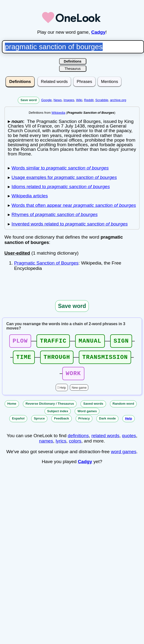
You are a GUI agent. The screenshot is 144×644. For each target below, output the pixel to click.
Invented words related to (70, 224)
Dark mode (107, 423)
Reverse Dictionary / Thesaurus (50, 408)
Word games (87, 415)
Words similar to (60, 168)
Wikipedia (58, 113)
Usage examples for (64, 177)
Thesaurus (72, 69)
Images (69, 100)
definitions (78, 440)
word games (124, 456)
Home (12, 408)
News (58, 100)
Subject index (58, 415)
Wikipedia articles (30, 196)
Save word (29, 100)
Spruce (39, 423)
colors (75, 445)
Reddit (89, 100)
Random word (123, 408)
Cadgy (98, 32)
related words (105, 440)
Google (46, 100)
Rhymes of (54, 214)
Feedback (62, 423)
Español (18, 423)
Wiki (79, 100)
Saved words (93, 408)
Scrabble (102, 100)
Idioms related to (61, 187)
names (46, 445)
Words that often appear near (74, 205)
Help (63, 392)
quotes (129, 440)
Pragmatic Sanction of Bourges (46, 263)
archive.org (118, 100)
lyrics (61, 445)
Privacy (84, 423)
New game (79, 392)
